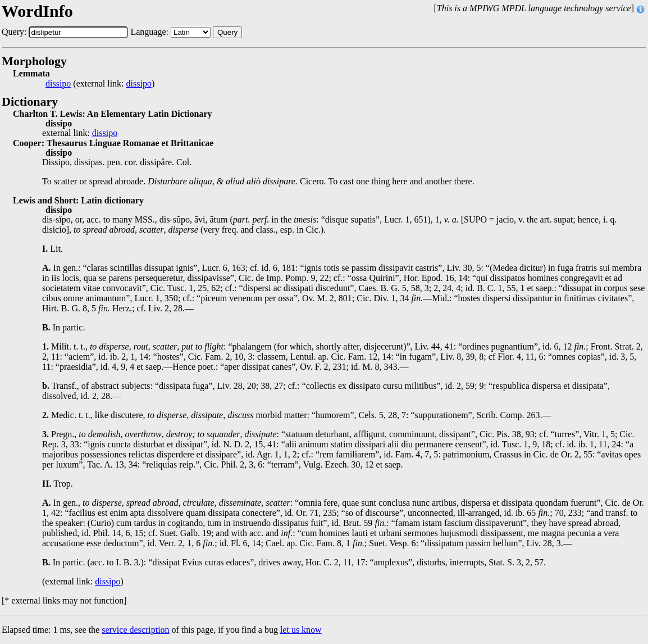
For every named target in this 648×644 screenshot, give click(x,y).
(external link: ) (100, 84)
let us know (301, 630)
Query (227, 32)
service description (135, 630)
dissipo (58, 84)
